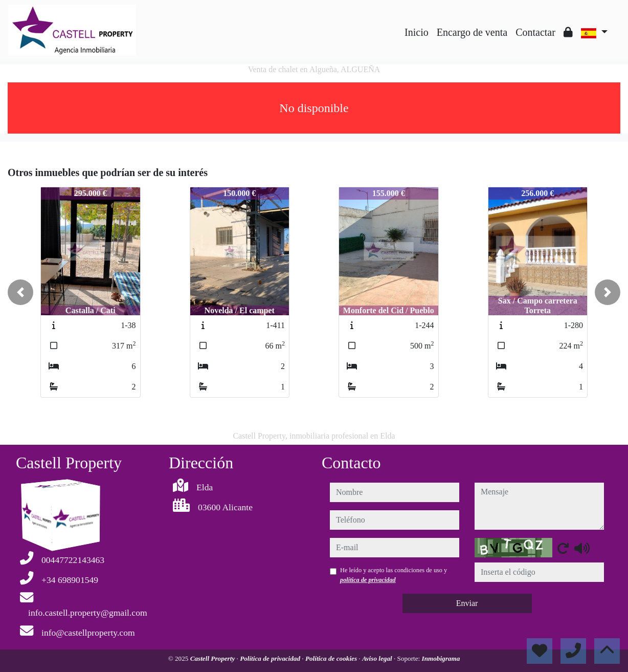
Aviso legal (378, 658)
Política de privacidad (271, 658)
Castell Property (214, 658)
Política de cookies (332, 658)
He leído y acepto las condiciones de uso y (394, 575)
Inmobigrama (441, 658)
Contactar (535, 32)
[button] (20, 292)
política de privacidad (368, 580)
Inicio (417, 32)
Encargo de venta (472, 32)
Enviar (467, 603)
